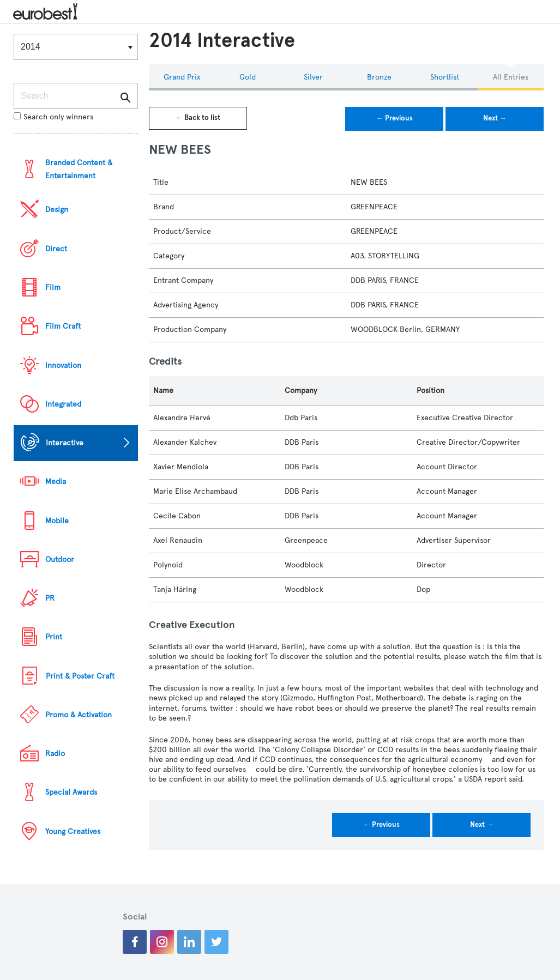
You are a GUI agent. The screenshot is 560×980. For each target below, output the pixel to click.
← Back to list (198, 118)
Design (57, 210)
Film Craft (63, 326)
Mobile (57, 521)
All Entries (511, 77)
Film (53, 288)
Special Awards (71, 792)
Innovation (63, 365)
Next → (495, 118)
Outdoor (60, 559)
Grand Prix (182, 77)
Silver (313, 77)
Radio (55, 754)
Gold (248, 77)
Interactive (65, 443)
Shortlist (445, 77)
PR (50, 598)
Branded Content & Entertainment (79, 169)
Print (54, 637)
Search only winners (53, 117)
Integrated (63, 404)
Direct (56, 249)
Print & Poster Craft (80, 676)
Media (56, 482)
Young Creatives (73, 831)
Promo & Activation (79, 715)
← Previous (395, 118)
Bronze (379, 77)
